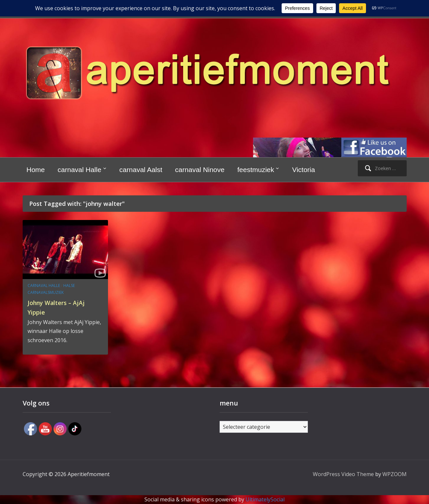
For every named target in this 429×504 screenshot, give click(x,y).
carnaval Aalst (141, 170)
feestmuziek (256, 170)
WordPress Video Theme (343, 474)
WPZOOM (395, 474)
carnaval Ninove (200, 170)
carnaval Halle (80, 170)
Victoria (304, 170)
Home (36, 170)
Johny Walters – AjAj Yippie (63, 307)
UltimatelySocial (265, 499)
